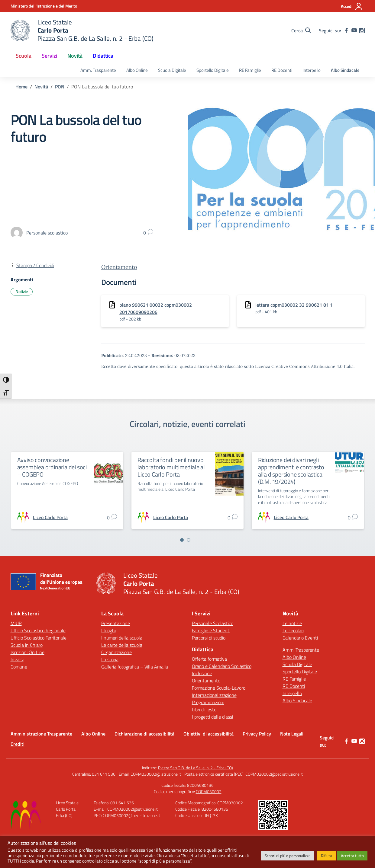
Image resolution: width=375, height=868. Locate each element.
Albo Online (137, 70)
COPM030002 (209, 791)
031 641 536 (104, 774)
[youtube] (354, 30)
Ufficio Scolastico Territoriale (39, 638)
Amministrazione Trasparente (41, 734)
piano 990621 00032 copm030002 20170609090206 (156, 308)
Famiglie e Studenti (211, 630)
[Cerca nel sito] (301, 30)
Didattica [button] (103, 56)
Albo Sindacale (345, 70)
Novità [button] (75, 56)
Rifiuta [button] (327, 856)
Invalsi (17, 659)
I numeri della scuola (122, 638)
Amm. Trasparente (98, 70)
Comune (19, 667)
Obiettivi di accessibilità (209, 734)
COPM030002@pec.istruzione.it (274, 774)
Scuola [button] (24, 56)
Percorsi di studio (209, 638)
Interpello (312, 70)
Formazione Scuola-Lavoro (219, 688)
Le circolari (293, 630)
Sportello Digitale (213, 70)
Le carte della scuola (122, 645)
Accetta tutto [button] (352, 856)
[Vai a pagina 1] (182, 540)
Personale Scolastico (213, 623)
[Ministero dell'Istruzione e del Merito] (44, 6)
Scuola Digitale (172, 70)
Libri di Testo (204, 710)
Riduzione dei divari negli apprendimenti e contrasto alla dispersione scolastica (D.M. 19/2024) (291, 471)
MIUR (16, 623)
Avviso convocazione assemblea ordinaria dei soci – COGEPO (52, 467)
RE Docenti (282, 70)
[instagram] (362, 30)
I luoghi (108, 630)
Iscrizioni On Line (27, 652)
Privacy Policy (257, 734)
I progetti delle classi (212, 717)
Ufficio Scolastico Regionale (38, 630)
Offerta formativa (209, 659)
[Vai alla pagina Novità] (41, 87)
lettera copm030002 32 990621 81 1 (294, 305)
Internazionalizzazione (214, 695)
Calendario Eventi (300, 638)
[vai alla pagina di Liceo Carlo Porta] (50, 517)
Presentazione (116, 623)
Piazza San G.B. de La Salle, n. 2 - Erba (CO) (196, 768)
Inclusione (202, 673)
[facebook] (346, 30)
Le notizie (292, 623)
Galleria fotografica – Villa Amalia (135, 667)
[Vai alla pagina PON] (60, 87)
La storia (110, 659)
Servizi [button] (49, 56)
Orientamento (119, 267)
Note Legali (292, 734)
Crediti (18, 744)
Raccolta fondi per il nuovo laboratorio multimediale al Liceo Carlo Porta (171, 467)
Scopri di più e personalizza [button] (288, 856)
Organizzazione (116, 652)
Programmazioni (208, 702)
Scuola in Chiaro (27, 645)
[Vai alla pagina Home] (21, 87)
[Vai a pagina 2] (189, 540)
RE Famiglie (250, 70)
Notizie (22, 291)
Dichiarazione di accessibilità (144, 734)
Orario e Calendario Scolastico (222, 666)
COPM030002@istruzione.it (156, 774)
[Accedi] (352, 6)
